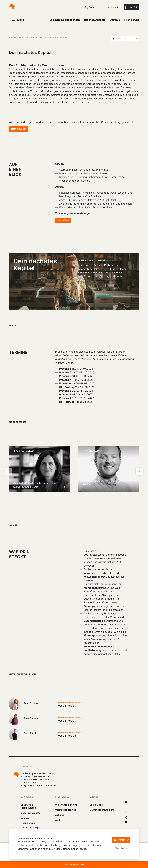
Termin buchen (18, 129)
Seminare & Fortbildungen (65, 20)
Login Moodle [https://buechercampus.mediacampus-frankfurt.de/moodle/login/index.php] (97, 805)
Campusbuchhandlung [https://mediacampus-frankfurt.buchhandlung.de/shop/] (102, 810)
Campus (115, 20)
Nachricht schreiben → (70, 702)
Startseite (12, 37)
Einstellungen (121, 848)
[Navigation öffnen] (22, 20)
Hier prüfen (63, 220)
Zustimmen (121, 840)
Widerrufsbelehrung (66, 805)
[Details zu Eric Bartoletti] (133, 487)
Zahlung (60, 815)
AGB (58, 820)
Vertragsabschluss (66, 810)
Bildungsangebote (95, 20)
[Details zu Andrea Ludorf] (63, 487)
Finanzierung (132, 20)
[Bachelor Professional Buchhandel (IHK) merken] (118, 39)
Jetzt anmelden (74, 864)
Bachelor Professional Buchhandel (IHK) (54, 37)
